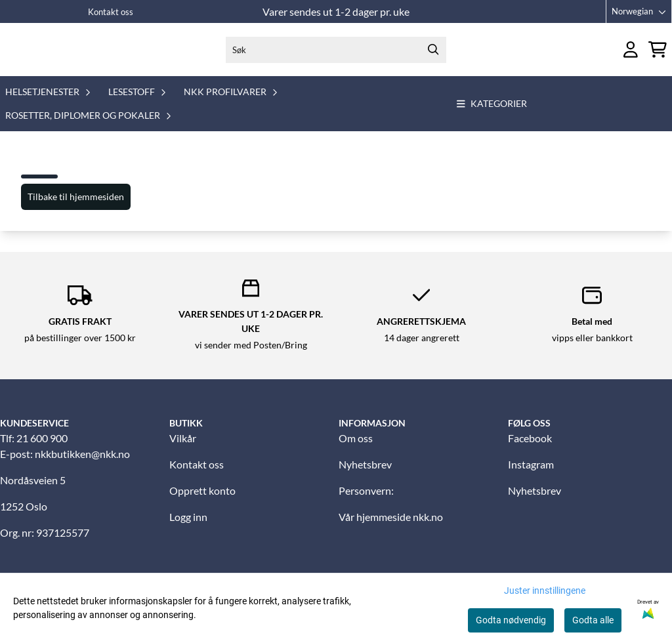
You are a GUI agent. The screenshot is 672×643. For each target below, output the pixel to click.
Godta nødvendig (511, 620)
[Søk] (336, 56)
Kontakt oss (111, 12)
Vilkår (183, 450)
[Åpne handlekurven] (658, 56)
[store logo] (58, 56)
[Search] (433, 56)
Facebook (530, 450)
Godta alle (593, 620)
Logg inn (188, 529)
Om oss (356, 450)
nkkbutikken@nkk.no (82, 466)
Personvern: (366, 503)
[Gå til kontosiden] (631, 56)
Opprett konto (202, 503)
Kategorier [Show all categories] (492, 116)
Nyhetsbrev (365, 477)
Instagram (531, 477)
